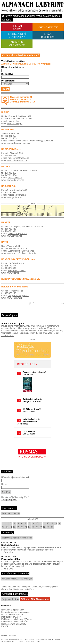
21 (18, 527)
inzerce (4, 636)
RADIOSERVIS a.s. (11, 149)
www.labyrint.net (14, 236)
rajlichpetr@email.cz (17, 195)
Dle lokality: (7, 74)
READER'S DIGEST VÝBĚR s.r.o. (18, 259)
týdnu (29, 538)
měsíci (23, 538)
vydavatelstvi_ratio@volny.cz (21, 251)
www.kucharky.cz (15, 123)
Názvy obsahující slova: (13, 67)
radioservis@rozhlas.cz (19, 158)
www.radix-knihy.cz (15, 180)
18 (7, 527)
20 (14, 527)
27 (41, 527)
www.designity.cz (33, 641)
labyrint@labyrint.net (17, 234)
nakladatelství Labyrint (32, 639)
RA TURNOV (8, 129)
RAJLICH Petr (9, 186)
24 (29, 527)
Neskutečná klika (10, 545)
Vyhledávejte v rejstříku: (13, 61)
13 (48, 523)
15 (56, 523)
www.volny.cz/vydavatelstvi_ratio (22, 253)
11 (41, 523)
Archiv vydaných (25, 579)
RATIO (5, 242)
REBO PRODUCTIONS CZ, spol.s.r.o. (21, 279)
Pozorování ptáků (11, 559)
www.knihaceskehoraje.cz (18, 143)
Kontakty (7, 20)
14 (52, 523)
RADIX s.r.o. (8, 166)
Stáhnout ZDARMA (35, 599)
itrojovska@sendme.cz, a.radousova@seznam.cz (30, 141)
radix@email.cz (15, 178)
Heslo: (4, 484)
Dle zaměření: (8, 81)
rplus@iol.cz (14, 121)
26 (37, 527)
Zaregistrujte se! (9, 500)
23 (26, 527)
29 (48, 527)
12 (44, 523)
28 (44, 527)
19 (11, 527)
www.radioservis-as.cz (17, 160)
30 (52, 527)
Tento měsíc (8, 513)
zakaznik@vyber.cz (17, 271)
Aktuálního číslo (9, 579)
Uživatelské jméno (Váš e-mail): (16, 477)
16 (59, 523)
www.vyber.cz (13, 273)
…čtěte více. (7, 335)
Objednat (10, 599)
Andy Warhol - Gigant (13, 323)
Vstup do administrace (48, 16)
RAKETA (6, 222)
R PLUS (5, 112)
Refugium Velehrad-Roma (15, 287)
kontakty (12, 636)
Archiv (17, 513)
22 (22, 527)
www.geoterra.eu (14, 197)
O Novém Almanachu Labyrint (18, 16)
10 (37, 523)
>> (62, 303)
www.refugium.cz (15, 298)
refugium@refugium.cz (18, 296)
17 (3, 527)
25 (33, 527)
